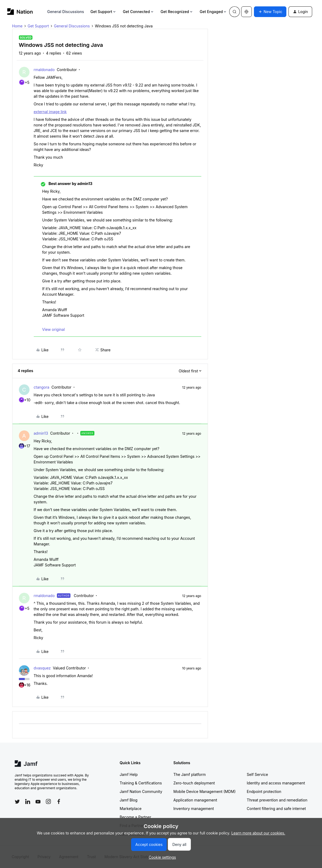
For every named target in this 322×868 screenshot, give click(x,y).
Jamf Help (129, 774)
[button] (270, 12)
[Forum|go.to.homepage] (20, 12)
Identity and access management (276, 783)
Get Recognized (177, 12)
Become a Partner (135, 817)
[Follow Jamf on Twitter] (17, 802)
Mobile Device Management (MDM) (204, 791)
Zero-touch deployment (194, 783)
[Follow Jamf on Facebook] (59, 801)
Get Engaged (213, 12)
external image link (50, 112)
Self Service (257, 774)
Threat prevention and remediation (277, 800)
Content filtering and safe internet (276, 809)
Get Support (103, 12)
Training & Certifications (141, 783)
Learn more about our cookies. (258, 833)
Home (17, 26)
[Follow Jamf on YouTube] (38, 801)
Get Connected (139, 12)
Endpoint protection (264, 791)
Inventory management (194, 809)
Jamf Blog (129, 800)
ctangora (42, 387)
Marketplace (131, 809)
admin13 (41, 433)
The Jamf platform (190, 774)
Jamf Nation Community (141, 791)
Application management (195, 800)
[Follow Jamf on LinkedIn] (28, 801)
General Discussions (66, 12)
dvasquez (42, 668)
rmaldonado (44, 70)
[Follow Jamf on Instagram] (48, 801)
